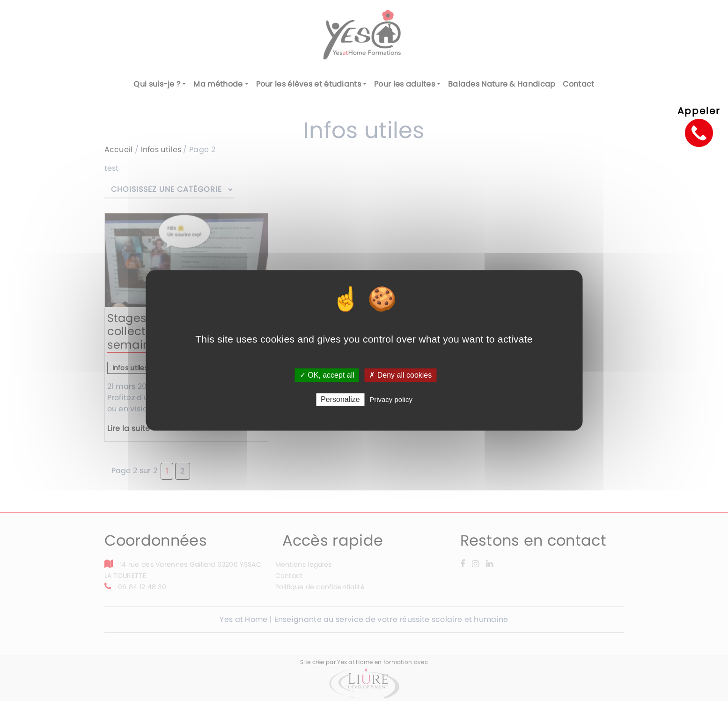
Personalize (340, 400)
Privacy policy (391, 400)
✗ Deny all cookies (400, 375)
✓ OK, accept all (327, 375)
